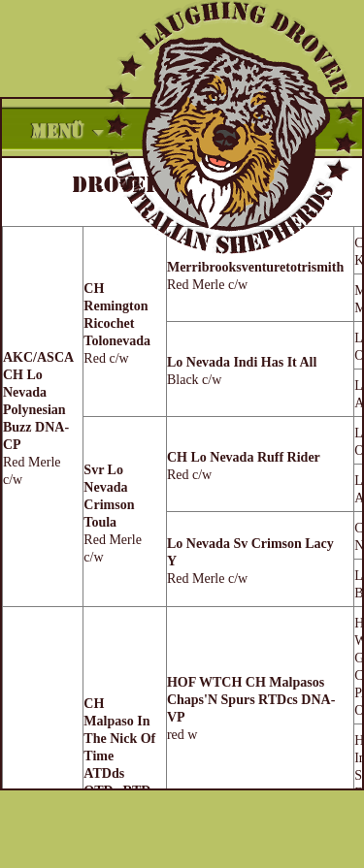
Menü (58, 132)
